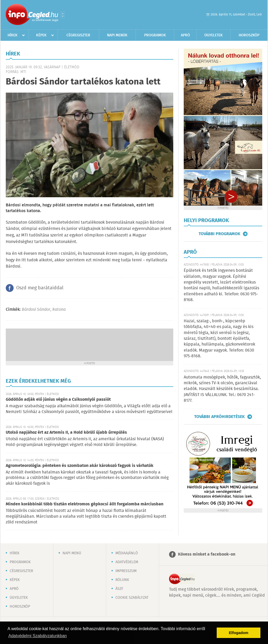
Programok (155, 35)
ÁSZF (119, 589)
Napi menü (72, 553)
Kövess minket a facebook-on (207, 554)
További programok (219, 234)
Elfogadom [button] (239, 633)
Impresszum (126, 571)
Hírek (13, 35)
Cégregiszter (78, 35)
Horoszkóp (249, 35)
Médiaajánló (127, 553)
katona (59, 310)
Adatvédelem (127, 562)
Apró (185, 35)
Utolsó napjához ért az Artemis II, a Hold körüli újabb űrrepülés (66, 433)
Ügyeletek (214, 35)
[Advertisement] (90, 344)
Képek (41, 35)
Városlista (63, 15)
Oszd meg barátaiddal (40, 288)
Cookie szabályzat (132, 598)
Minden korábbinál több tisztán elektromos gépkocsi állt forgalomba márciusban (85, 504)
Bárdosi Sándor (36, 310)
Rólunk (122, 580)
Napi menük (117, 35)
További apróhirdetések (219, 417)
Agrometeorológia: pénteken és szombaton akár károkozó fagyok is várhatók (80, 466)
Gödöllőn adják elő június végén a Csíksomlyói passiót (58, 400)
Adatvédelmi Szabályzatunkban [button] (38, 636)
